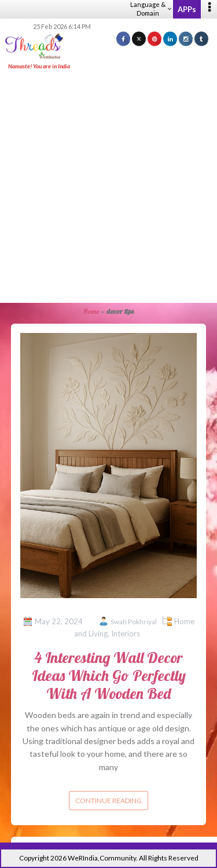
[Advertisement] (108, 187)
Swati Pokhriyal (134, 622)
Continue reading (108, 801)
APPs (187, 9)
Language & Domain (151, 9)
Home (91, 311)
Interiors (126, 633)
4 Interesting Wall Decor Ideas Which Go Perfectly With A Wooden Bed (109, 675)
